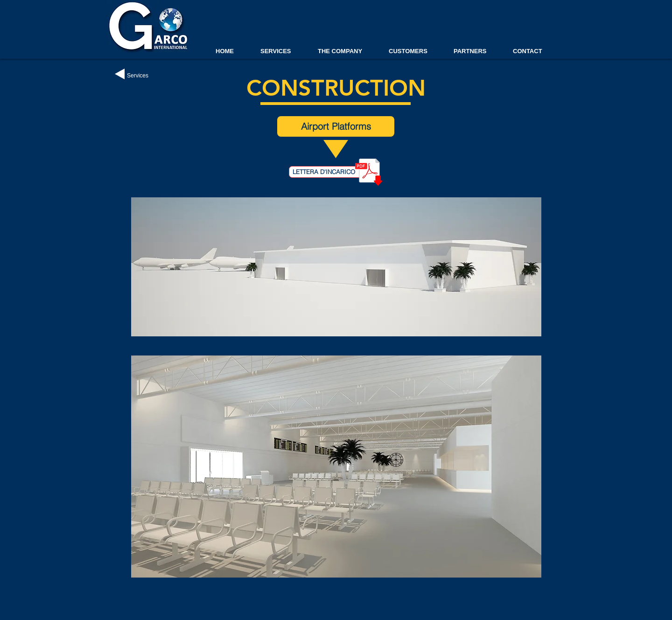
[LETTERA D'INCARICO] (327, 172)
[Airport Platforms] (336, 126)
